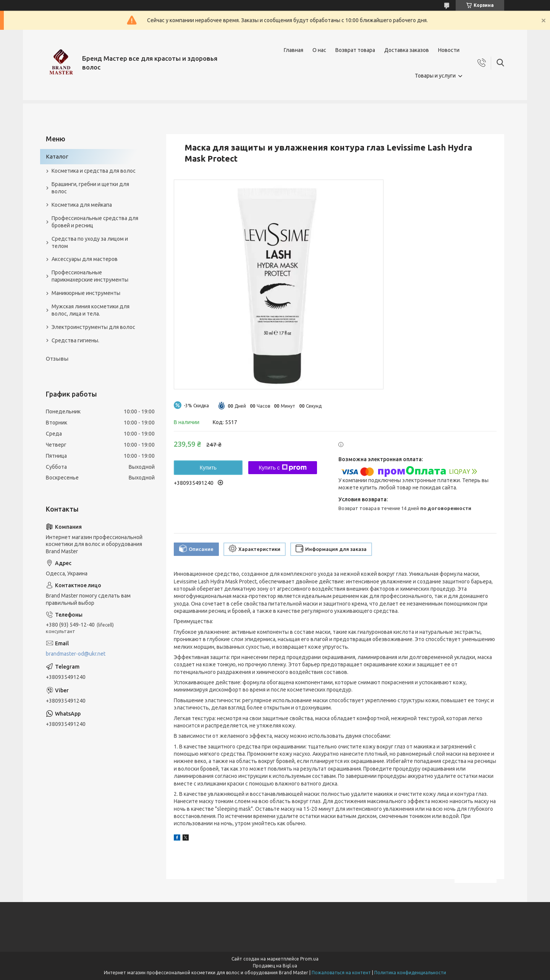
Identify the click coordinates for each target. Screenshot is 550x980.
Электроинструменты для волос (93, 327)
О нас (319, 50)
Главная (294, 50)
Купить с (282, 468)
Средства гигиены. (75, 340)
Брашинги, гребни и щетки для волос (90, 188)
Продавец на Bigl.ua (275, 966)
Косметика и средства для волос (94, 171)
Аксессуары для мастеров (85, 259)
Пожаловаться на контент (341, 973)
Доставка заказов (407, 50)
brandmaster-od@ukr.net (76, 654)
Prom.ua (309, 959)
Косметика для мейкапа (82, 205)
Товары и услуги (435, 76)
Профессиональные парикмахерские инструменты (90, 276)
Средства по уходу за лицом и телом (90, 242)
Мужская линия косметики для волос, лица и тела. (91, 310)
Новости (449, 50)
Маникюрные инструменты (86, 293)
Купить (208, 468)
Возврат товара (355, 50)
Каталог (57, 156)
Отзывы (57, 359)
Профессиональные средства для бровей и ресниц (95, 222)
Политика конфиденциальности (410, 973)
